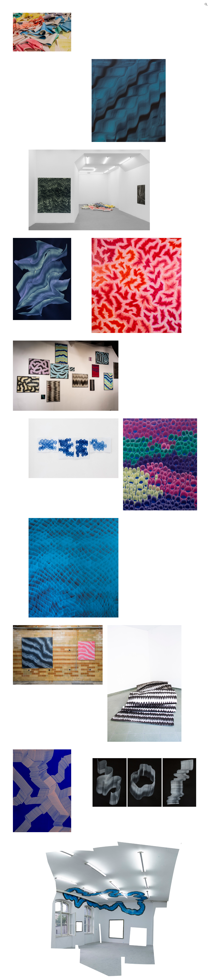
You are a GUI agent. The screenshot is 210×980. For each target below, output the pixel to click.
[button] (206, 4)
